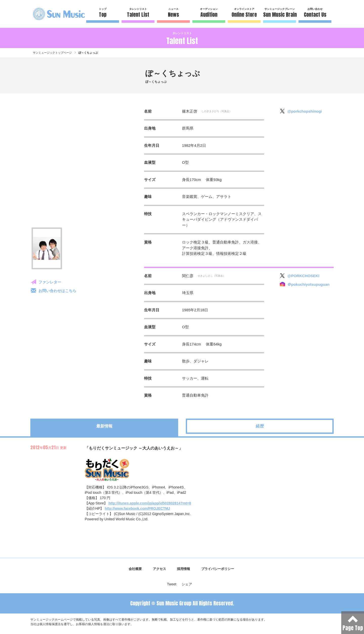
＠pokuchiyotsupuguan (309, 284)
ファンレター (50, 282)
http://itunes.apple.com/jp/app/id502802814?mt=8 (150, 503)
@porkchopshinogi (305, 111)
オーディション (209, 13)
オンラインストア (244, 13)
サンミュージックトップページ (52, 53)
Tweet (172, 584)
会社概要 (135, 569)
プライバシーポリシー (218, 569)
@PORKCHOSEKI (303, 276)
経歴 (260, 426)
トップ (103, 13)
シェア (187, 584)
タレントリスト (138, 13)
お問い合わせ (315, 13)
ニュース (173, 13)
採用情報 (184, 569)
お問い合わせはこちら (57, 291)
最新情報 (104, 426)
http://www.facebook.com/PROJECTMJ (137, 508)
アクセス (160, 569)
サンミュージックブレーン (280, 13)
